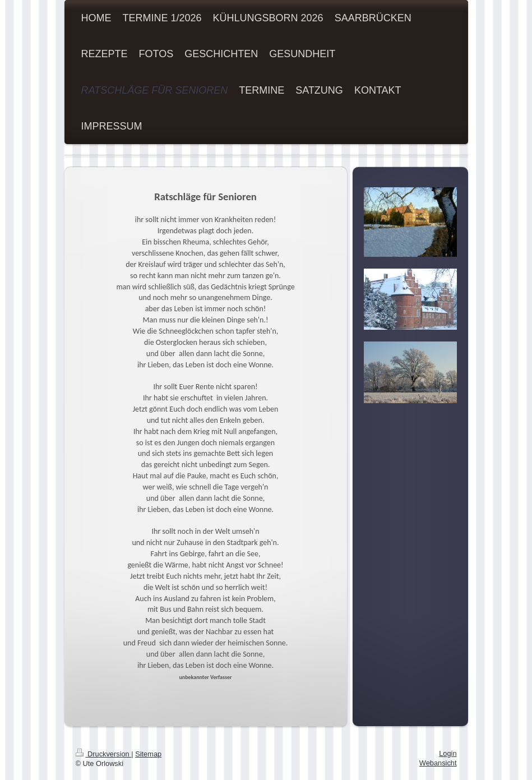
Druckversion (104, 754)
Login (448, 753)
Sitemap (148, 754)
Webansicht (438, 763)
